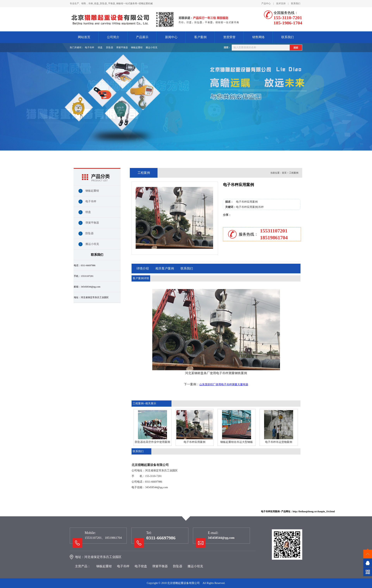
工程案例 (294, 173)
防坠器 (110, 47)
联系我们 (296, 3)
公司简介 (113, 37)
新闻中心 (171, 37)
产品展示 (142, 37)
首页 (284, 173)
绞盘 (100, 47)
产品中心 (266, 3)
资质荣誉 (229, 37)
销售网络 (258, 37)
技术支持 (281, 3)
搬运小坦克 (152, 47)
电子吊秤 (90, 47)
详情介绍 (143, 268)
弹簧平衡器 (122, 47)
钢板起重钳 (137, 47)
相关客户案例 (165, 268)
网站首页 (84, 37)
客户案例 (200, 37)
